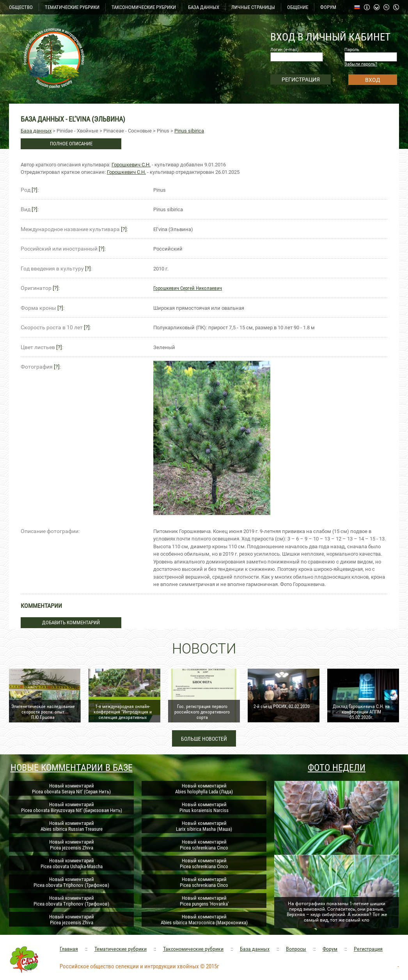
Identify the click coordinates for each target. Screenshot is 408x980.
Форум (330, 949)
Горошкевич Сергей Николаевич (188, 288)
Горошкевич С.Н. (131, 165)
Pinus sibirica (189, 131)
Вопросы (296, 949)
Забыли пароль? (361, 64)
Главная (69, 949)
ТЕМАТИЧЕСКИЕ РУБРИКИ (72, 7)
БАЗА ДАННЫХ (204, 7)
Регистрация (368, 949)
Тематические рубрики (121, 949)
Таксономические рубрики (193, 949)
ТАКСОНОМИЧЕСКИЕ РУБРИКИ (144, 7)
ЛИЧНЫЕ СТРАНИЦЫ (253, 7)
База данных (36, 131)
